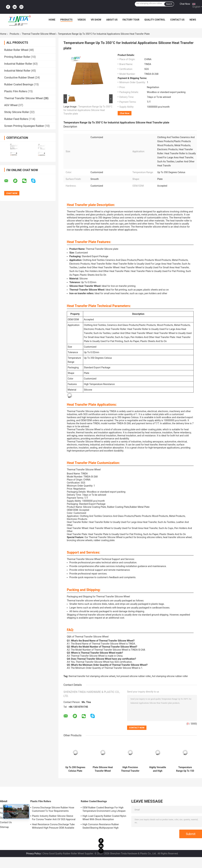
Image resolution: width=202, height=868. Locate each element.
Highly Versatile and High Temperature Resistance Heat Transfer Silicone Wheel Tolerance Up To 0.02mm (158, 769)
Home (52, 20)
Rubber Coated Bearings (19, 84)
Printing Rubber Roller (17, 57)
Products (66, 20)
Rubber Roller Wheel (16, 50)
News (193, 20)
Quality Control (155, 20)
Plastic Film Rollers (16, 91)
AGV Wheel (11, 105)
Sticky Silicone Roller (17, 112)
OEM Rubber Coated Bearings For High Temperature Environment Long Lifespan (104, 809)
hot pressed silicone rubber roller (134, 676)
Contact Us (177, 20)
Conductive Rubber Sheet (19, 78)
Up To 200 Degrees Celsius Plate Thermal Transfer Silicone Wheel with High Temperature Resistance (75, 769)
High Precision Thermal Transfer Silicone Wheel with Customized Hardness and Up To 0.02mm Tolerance (130, 769)
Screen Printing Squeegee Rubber (24, 126)
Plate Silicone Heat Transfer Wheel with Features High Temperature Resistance (103, 769)
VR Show (96, 20)
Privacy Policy (33, 854)
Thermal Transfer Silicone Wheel (39, 34)
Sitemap (4, 827)
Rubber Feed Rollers (16, 119)
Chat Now (185, 4)
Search (169, 4)
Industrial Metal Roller (17, 71)
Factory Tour (131, 20)
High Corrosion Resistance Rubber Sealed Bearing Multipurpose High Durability (101, 827)
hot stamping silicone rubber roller (170, 676)
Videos (82, 20)
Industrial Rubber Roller (18, 64)
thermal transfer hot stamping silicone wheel (92, 676)
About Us (112, 20)
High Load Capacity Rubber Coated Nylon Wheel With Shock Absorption (104, 818)
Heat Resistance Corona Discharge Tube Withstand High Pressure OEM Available (53, 826)
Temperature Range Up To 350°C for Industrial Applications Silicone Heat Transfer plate (88, 110)
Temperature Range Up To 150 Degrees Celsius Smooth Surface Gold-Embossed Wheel (185, 769)
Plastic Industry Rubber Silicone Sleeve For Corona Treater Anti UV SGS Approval (54, 818)
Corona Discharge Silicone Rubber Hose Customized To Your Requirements (53, 809)
